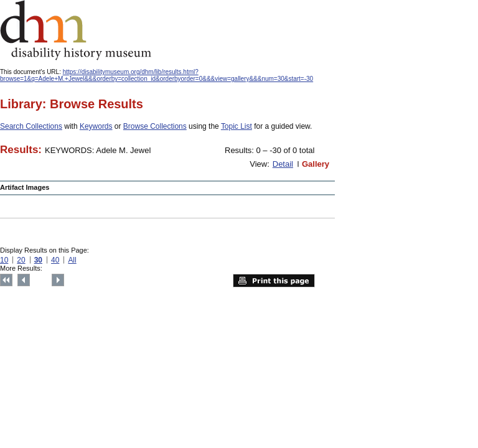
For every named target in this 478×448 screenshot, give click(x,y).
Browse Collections (155, 126)
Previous (24, 280)
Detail (283, 164)
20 (21, 260)
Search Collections (31, 126)
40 (55, 260)
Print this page (274, 281)
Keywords (96, 126)
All (72, 260)
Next (58, 280)
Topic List (237, 126)
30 (38, 260)
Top (6, 280)
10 (4, 260)
